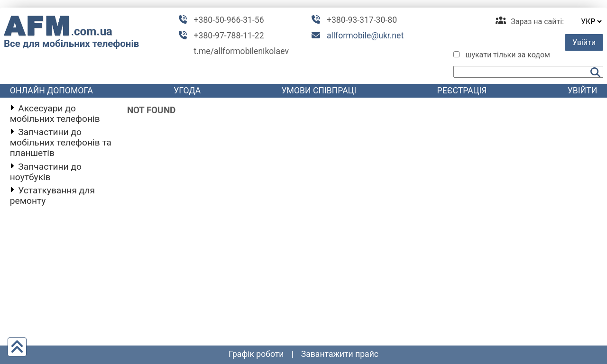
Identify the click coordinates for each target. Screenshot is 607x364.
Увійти (584, 42)
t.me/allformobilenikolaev (241, 51)
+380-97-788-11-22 (229, 36)
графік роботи (256, 354)
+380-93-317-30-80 (362, 20)
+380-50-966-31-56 (229, 20)
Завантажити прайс (340, 354)
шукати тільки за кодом (508, 55)
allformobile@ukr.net (365, 36)
